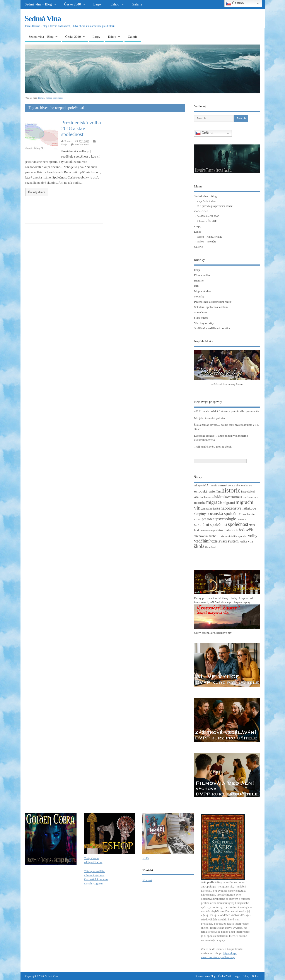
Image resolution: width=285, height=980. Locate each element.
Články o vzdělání (95, 871)
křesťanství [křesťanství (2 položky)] (248, 497)
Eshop (115, 4)
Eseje (64, 144)
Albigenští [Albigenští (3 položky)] (200, 486)
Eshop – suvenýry (207, 242)
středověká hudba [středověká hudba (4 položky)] (205, 536)
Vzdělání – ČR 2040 (208, 216)
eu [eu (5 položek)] (250, 485)
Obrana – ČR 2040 (207, 221)
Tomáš (68, 141)
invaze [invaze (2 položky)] (210, 497)
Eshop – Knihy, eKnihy (210, 237)
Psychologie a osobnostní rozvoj (213, 302)
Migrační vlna (202, 291)
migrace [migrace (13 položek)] (214, 502)
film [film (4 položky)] (218, 491)
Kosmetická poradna (96, 879)
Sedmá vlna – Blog (38, 4)
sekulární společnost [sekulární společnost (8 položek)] (211, 524)
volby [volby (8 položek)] (253, 536)
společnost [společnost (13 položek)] (238, 524)
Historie (199, 281)
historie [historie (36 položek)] (231, 490)
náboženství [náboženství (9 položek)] (231, 508)
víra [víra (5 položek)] (251, 541)
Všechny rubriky (204, 323)
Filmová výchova (94, 875)
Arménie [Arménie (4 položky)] (212, 485)
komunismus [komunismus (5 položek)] (233, 497)
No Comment (82, 144)
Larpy (98, 4)
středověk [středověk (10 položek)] (245, 530)
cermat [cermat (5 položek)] (223, 485)
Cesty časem (91, 858)
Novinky (199, 296)
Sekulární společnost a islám (211, 307)
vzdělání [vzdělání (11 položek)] (202, 541)
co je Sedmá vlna (206, 201)
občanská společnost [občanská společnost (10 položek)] (225, 513)
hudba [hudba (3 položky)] (203, 497)
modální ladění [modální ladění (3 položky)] (212, 509)
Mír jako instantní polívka (209, 418)
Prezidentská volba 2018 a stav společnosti (81, 128)
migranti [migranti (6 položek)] (229, 503)
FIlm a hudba (202, 275)
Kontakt (147, 880)
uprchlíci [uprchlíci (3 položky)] (242, 536)
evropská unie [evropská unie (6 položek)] (204, 491)
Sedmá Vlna (43, 19)
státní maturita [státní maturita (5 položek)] (225, 530)
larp (196, 286)
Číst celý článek (37, 192)
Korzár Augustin (94, 883)
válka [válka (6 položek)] (243, 541)
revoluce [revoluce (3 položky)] (241, 519)
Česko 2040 (73, 4)
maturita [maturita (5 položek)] (200, 503)
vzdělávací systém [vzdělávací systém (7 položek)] (224, 541)
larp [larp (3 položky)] (256, 497)
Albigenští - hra (93, 862)
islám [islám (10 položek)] (219, 497)
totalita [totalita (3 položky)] (233, 536)
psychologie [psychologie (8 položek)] (226, 519)
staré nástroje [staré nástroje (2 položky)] (209, 531)
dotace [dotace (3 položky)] (231, 486)
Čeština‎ (204, 133)
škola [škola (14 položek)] (199, 546)
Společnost (201, 312)
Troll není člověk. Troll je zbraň (213, 447)
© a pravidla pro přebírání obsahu (215, 206)
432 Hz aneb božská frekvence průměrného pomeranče (226, 411)
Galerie (137, 4)
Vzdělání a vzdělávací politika (212, 328)
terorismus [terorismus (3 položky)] (223, 536)
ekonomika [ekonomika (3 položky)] (242, 486)
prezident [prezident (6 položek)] (209, 519)
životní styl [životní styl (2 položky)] (210, 547)
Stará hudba (201, 318)
